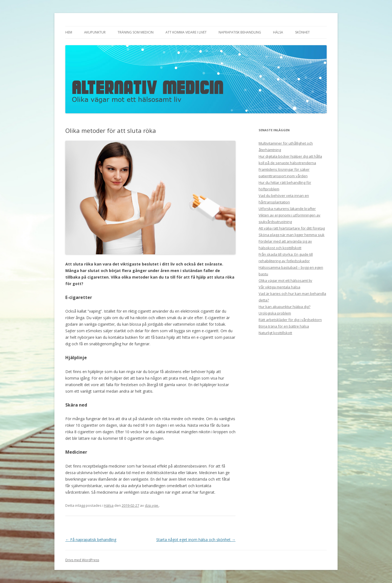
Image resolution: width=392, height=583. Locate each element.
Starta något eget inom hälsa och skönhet (196, 540)
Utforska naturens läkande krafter (287, 209)
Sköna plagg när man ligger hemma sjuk (292, 235)
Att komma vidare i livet (186, 32)
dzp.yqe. (152, 505)
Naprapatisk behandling (240, 32)
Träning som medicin (136, 32)
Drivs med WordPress (82, 560)
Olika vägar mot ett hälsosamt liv (285, 280)
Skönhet (302, 32)
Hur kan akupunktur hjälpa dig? (284, 307)
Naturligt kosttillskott (275, 333)
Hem (69, 32)
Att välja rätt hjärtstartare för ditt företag (292, 228)
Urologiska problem (275, 313)
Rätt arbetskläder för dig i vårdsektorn (290, 320)
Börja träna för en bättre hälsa (284, 326)
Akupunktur (95, 32)
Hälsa (278, 32)
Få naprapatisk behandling (91, 540)
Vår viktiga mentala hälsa (279, 287)
